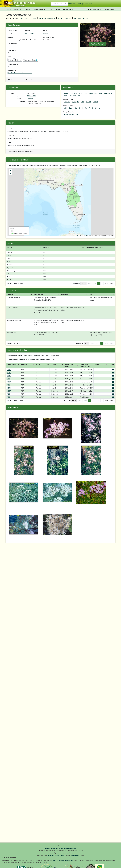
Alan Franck (72, 848)
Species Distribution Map (47, 18)
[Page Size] (83, 283)
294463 (9, 373)
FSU (76, 108)
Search (28, 9)
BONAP (66, 93)
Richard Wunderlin (51, 848)
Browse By (18, 9)
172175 (9, 382)
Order (13, 93)
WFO (80, 95)
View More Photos (98, 44)
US (96, 108)
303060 (9, 376)
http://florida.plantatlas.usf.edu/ (63, 860)
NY (86, 108)
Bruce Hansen (63, 848)
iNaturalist (93, 93)
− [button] (10, 174)
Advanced (75, 4)
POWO (66, 95)
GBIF (82, 102)
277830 (9, 397)
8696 (8, 379)
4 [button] (99, 401)
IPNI (100, 93)
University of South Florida (56, 855)
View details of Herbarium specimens (20, 73)
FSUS (86, 93)
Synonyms (68, 18)
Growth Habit (12, 44)
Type (9, 142)
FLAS (71, 108)
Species (10, 37)
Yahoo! (78, 114)
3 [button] (96, 401)
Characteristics (13, 65)
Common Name (48, 37)
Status (10, 57)
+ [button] (10, 171)
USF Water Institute (66, 853)
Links (58, 9)
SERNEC (95, 102)
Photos (86, 18)
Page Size (77, 283)
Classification (24, 18)
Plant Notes (12, 50)
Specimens (77, 18)
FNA (81, 93)
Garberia (46, 33)
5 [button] (102, 401)
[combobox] (59, 4)
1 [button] (99, 283)
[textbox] (58, 4)
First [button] (89, 283)
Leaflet (77, 236)
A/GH (65, 108)
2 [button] (102, 283)
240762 (9, 370)
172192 (9, 385)
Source (60, 18)
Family (27, 30)
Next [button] (106, 283)
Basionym (11, 135)
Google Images (69, 114)
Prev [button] (94, 283)
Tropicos (73, 95)
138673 (9, 391)
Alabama (67, 102)
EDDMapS (74, 93)
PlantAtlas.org (76, 855)
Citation (33, 18)
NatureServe (108, 93)
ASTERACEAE (30, 33)
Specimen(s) (12, 70)
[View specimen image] (113, 370)
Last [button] (112, 283)
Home (9, 9)
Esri (86, 236)
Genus (45, 30)
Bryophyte (75, 102)
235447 (9, 388)
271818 (9, 394)
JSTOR (88, 102)
